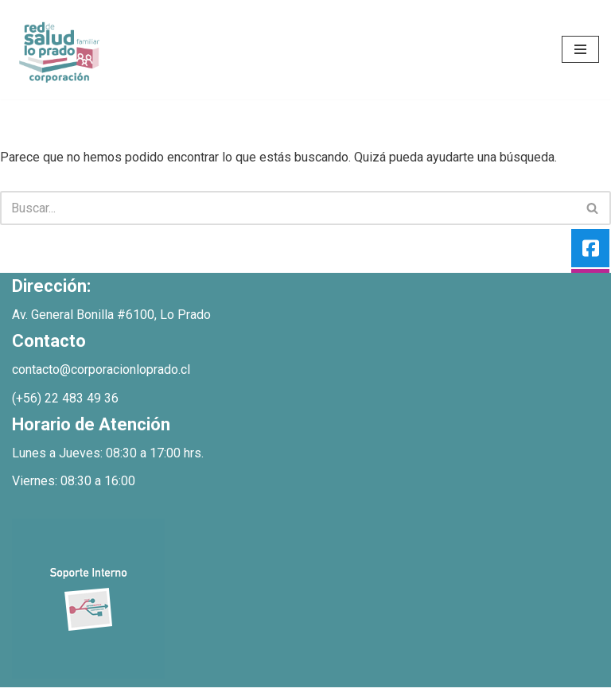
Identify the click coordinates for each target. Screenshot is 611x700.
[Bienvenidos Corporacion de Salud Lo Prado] (60, 50)
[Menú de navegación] (580, 49)
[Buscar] (288, 208)
